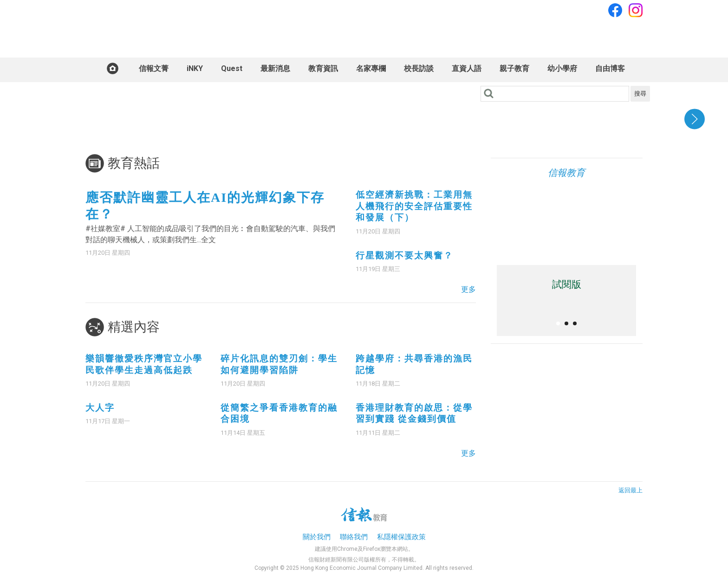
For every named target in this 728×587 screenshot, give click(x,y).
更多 (468, 289)
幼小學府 (562, 68)
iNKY (195, 68)
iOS (521, 234)
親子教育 (514, 68)
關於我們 (317, 537)
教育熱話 (134, 163)
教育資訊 (323, 68)
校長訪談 (419, 68)
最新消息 (275, 68)
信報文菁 (154, 68)
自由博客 (610, 68)
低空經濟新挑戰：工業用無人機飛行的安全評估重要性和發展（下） (414, 206)
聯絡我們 (354, 537)
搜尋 (640, 94)
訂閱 (632, 34)
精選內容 (134, 327)
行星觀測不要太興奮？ (404, 255)
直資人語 (467, 68)
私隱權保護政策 (401, 537)
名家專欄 (371, 68)
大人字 (100, 408)
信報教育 (566, 173)
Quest (232, 68)
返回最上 (630, 490)
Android (557, 234)
